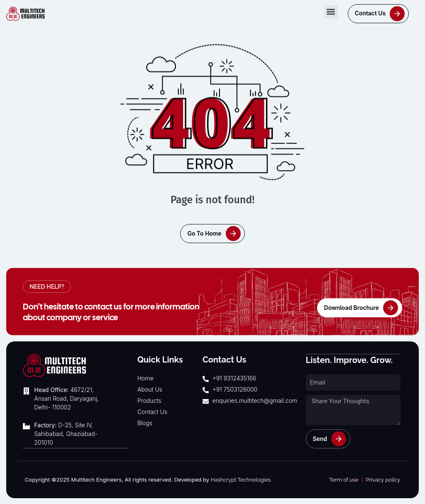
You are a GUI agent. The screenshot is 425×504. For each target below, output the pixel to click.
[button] (331, 12)
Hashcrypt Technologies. (241, 479)
